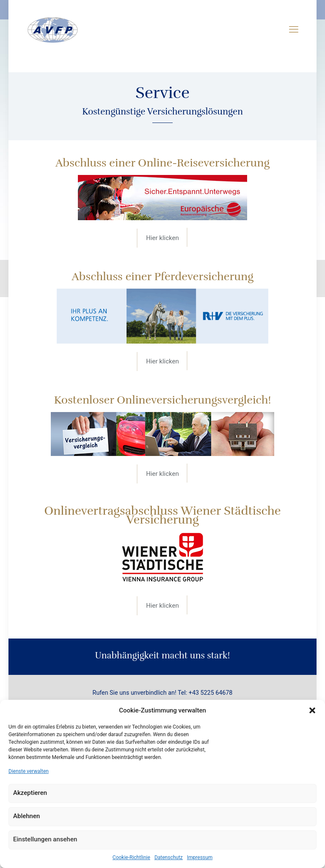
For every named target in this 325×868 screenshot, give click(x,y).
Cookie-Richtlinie (131, 857)
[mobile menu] (294, 30)
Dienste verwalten (29, 771)
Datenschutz (169, 857)
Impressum (200, 857)
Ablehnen (26, 816)
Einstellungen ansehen (45, 839)
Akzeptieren (30, 793)
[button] (312, 710)
